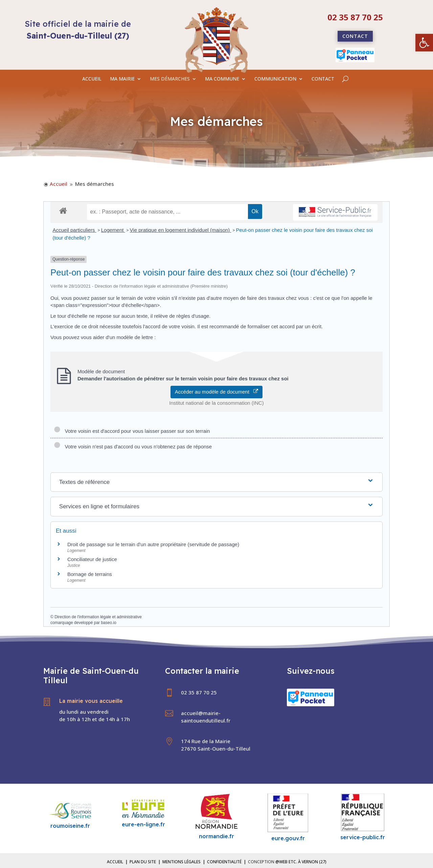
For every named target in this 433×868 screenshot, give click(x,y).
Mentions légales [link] (181, 862)
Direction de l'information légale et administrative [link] (98, 617)
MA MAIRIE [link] (122, 79)
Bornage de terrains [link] (90, 574)
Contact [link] (355, 36)
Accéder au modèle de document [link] (217, 392)
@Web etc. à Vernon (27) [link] (301, 862)
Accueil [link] (115, 862)
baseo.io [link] (108, 623)
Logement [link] (113, 230)
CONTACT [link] (323, 79)
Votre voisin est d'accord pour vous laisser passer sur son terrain (132, 431)
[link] (424, 43)
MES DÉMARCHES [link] (170, 79)
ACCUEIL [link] (92, 79)
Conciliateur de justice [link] (92, 559)
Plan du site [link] (143, 862)
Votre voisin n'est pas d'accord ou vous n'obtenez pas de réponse (133, 447)
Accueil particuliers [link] (75, 230)
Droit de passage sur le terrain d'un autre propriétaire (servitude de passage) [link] (153, 544)
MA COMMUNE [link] (222, 79)
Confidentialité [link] (224, 862)
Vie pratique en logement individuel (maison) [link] (181, 230)
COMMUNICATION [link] (275, 79)
